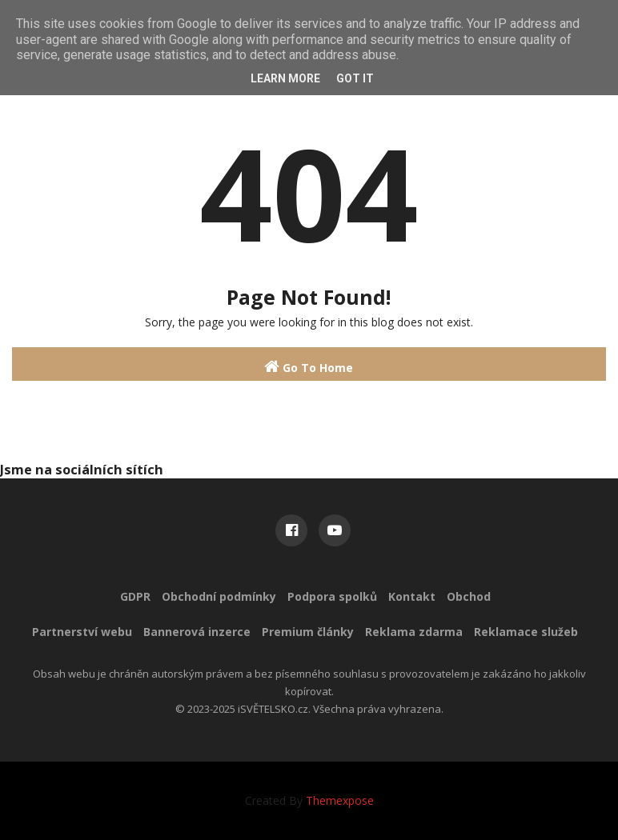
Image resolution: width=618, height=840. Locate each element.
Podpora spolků (332, 596)
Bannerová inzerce (197, 632)
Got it (355, 78)
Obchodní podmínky (219, 596)
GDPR (135, 596)
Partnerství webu (82, 632)
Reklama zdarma (414, 632)
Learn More (285, 78)
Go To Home (309, 367)
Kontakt (412, 596)
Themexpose (340, 800)
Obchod (469, 596)
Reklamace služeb (526, 632)
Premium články (308, 632)
